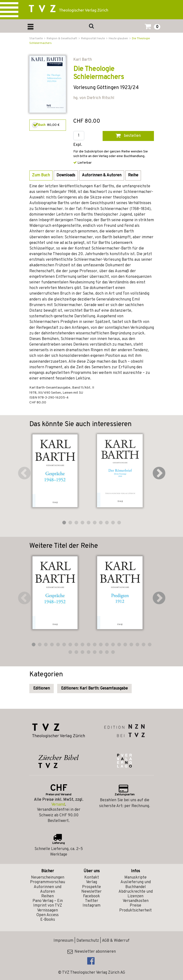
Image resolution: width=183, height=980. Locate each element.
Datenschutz (88, 941)
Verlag (91, 882)
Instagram (91, 906)
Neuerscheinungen (48, 878)
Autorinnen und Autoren (48, 889)
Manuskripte (135, 878)
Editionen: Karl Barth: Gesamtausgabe (94, 689)
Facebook (91, 896)
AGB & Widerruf (116, 941)
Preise (135, 906)
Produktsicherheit (135, 910)
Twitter (92, 901)
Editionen (42, 689)
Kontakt (92, 878)
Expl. (78, 145)
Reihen (48, 896)
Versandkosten (136, 901)
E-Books (48, 920)
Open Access (48, 915)
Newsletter (91, 892)
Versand (58, 805)
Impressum (63, 941)
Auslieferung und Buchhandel (136, 885)
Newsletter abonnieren (92, 952)
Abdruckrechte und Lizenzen (136, 894)
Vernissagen (48, 910)
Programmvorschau (48, 882)
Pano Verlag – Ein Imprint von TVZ (48, 903)
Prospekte (91, 887)
